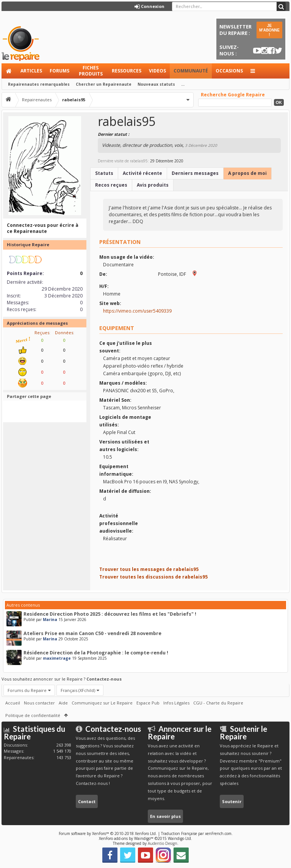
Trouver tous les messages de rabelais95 (149, 569)
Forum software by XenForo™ (108, 833)
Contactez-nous (104, 679)
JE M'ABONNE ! (269, 30)
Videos (157, 71)
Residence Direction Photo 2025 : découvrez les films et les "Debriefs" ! (110, 614)
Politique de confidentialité (33, 715)
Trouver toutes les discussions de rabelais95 (153, 577)
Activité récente (142, 173)
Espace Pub (148, 703)
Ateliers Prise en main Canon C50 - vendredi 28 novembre (92, 633)
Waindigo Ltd (179, 838)
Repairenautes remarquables (39, 84)
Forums (59, 71)
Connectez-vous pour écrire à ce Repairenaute (43, 228)
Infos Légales (176, 703)
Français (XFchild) (78, 690)
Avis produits (153, 185)
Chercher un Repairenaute (104, 84)
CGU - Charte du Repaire (218, 703)
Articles (31, 71)
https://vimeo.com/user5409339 (137, 311)
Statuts (104, 173)
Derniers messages (195, 173)
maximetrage (57, 658)
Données (64, 333)
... (183, 84)
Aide (63, 703)
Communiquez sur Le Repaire (102, 703)
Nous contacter (39, 703)
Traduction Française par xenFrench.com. (197, 833)
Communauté (191, 71)
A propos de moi (247, 173)
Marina (50, 620)
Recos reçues (111, 185)
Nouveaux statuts (156, 84)
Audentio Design (163, 843)
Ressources (127, 71)
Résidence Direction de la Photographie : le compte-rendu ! (96, 653)
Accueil (9, 71)
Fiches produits (91, 71)
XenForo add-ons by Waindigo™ (126, 838)
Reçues (42, 333)
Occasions (229, 71)
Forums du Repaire (27, 690)
